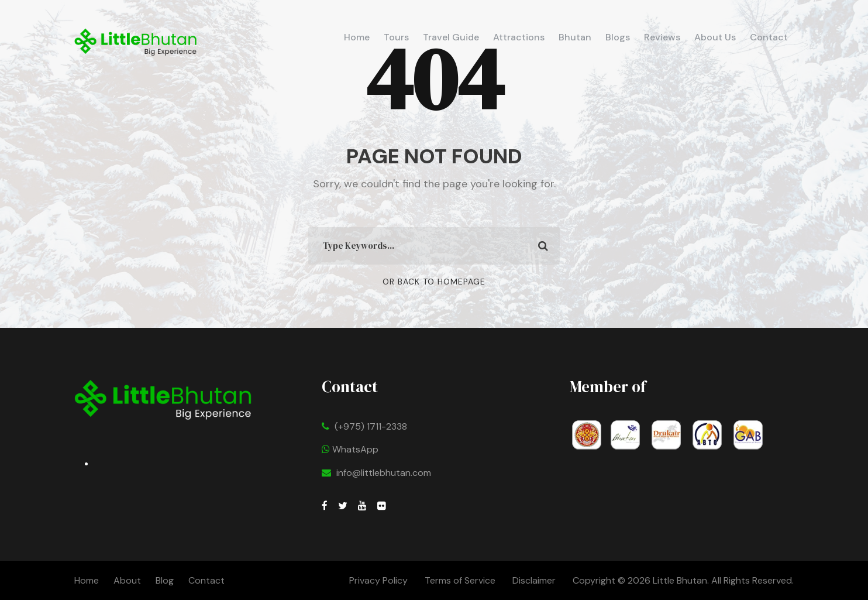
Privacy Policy (378, 580)
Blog (165, 580)
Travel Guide (451, 37)
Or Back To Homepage (434, 282)
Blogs (618, 37)
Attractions (519, 37)
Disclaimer (535, 580)
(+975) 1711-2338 (371, 426)
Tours (396, 37)
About (127, 580)
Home (357, 37)
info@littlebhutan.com (384, 473)
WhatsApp (350, 449)
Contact (769, 37)
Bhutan (575, 37)
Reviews (662, 37)
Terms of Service (460, 580)
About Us (715, 37)
